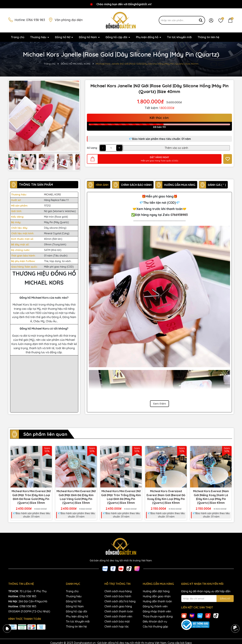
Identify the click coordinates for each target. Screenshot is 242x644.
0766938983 (179, 215)
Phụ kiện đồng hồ (148, 37)
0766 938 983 (36, 20)
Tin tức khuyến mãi (179, 37)
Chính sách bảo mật (117, 621)
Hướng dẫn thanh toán (157, 601)
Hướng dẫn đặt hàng (156, 591)
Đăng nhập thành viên (157, 611)
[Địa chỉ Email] (208, 599)
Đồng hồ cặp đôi (117, 37)
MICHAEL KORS (52, 195)
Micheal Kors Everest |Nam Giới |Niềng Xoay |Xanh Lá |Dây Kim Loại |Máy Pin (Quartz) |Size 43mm (211, 497)
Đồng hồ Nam (88, 37)
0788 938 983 (28, 606)
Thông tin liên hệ (208, 37)
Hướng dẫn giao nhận (157, 596)
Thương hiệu (39, 37)
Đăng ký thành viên (155, 606)
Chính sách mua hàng (118, 591)
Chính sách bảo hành (118, 596)
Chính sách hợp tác (117, 626)
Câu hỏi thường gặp (155, 626)
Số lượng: (92, 148)
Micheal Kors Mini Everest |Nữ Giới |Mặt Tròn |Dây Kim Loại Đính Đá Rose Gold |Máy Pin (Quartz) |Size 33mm (31, 497)
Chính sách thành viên (118, 616)
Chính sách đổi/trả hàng (120, 601)
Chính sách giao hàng (118, 606)
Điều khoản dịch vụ (155, 621)
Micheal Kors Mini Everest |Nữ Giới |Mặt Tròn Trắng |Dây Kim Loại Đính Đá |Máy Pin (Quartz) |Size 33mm (121, 497)
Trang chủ (18, 37)
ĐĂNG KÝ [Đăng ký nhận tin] (225, 599)
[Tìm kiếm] (201, 20)
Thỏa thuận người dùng (158, 616)
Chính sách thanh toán (119, 611)
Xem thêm (160, 404)
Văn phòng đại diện (69, 20)
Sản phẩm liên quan (45, 434)
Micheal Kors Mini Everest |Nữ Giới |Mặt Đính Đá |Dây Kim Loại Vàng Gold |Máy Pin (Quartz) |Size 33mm (76, 497)
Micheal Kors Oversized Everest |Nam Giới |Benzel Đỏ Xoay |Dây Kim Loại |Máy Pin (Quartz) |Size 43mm (166, 497)
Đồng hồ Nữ (63, 37)
